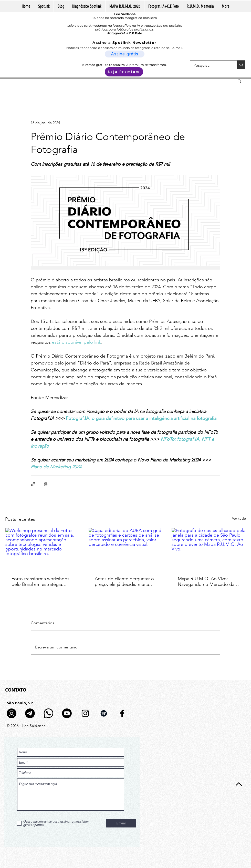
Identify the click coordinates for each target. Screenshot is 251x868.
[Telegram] (30, 713)
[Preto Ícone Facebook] (122, 713)
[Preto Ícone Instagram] (85, 713)
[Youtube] (67, 713)
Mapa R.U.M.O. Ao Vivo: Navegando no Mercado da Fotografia (206, 581)
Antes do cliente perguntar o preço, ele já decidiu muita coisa (124, 581)
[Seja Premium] (124, 72)
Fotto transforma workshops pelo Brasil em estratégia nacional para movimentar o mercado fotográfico (40, 581)
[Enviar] (121, 823)
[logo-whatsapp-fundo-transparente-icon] (48, 713)
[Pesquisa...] (210, 65)
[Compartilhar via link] (33, 484)
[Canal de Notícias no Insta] (12, 713)
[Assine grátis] (125, 54)
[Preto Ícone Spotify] (104, 713)
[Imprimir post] (46, 484)
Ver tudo (239, 518)
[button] (239, 81)
